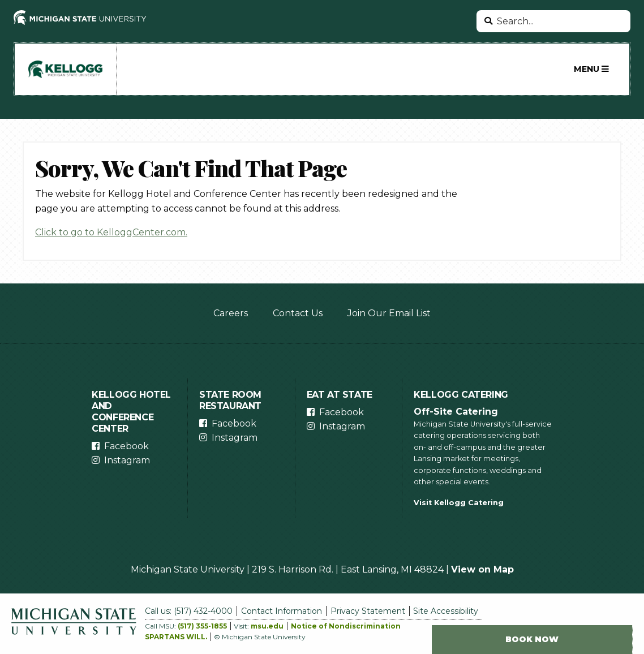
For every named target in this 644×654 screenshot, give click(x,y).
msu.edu (267, 626)
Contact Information (282, 611)
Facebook (126, 446)
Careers (231, 313)
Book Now (532, 639)
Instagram (127, 460)
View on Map (482, 569)
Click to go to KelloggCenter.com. (111, 232)
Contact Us (298, 313)
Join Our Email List (389, 313)
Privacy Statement (368, 611)
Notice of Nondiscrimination (346, 626)
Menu (591, 69)
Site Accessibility (446, 611)
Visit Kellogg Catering (459, 503)
